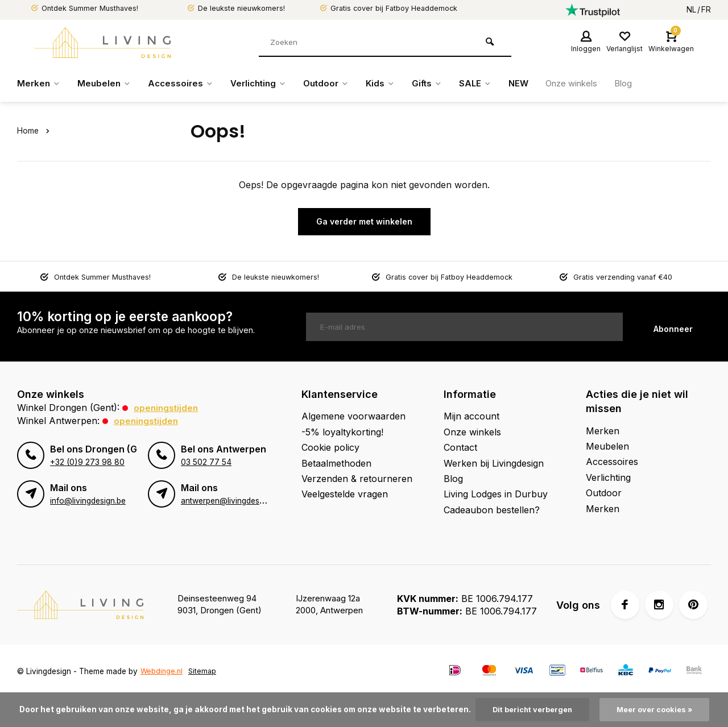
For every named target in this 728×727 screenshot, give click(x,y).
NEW (535, 84)
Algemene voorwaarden (353, 416)
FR (706, 10)
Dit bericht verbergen (530, 709)
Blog (647, 84)
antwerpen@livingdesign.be (231, 500)
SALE (491, 84)
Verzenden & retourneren (357, 479)
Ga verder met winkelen (364, 221)
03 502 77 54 (205, 462)
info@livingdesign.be (88, 500)
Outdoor (337, 84)
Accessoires (185, 84)
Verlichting (266, 84)
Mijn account (471, 416)
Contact (460, 447)
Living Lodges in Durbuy (496, 494)
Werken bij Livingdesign (494, 463)
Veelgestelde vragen (345, 494)
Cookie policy (330, 447)
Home (35, 131)
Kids (393, 84)
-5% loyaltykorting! (342, 431)
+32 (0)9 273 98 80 (86, 462)
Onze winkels (592, 84)
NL (691, 10)
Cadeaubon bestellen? (492, 509)
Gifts (441, 84)
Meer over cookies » (657, 709)
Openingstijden (167, 408)
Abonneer (673, 327)
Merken (40, 84)
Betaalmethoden (336, 463)
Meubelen (107, 84)
